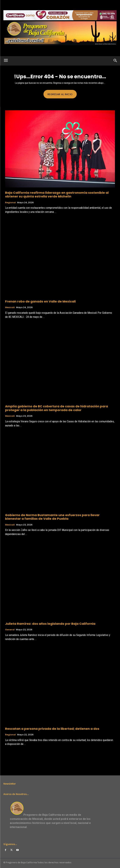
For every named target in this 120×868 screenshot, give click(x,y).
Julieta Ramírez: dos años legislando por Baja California (50, 624)
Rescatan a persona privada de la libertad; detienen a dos (52, 729)
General (10, 630)
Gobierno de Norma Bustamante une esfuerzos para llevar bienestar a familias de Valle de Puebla (52, 517)
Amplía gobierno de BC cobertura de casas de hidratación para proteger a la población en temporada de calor (57, 408)
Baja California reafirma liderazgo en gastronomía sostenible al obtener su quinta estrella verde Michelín (57, 194)
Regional (10, 203)
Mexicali (10, 307)
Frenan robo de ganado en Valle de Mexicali (40, 301)
